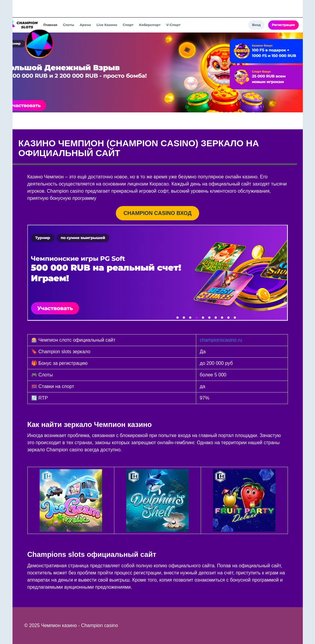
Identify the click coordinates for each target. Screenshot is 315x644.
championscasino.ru (221, 340)
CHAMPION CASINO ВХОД (157, 213)
